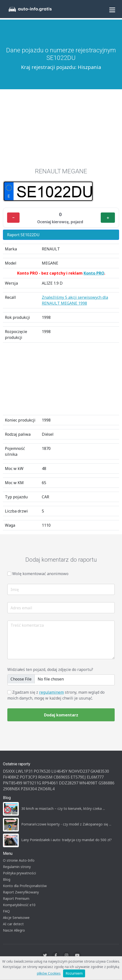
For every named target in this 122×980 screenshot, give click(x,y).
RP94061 (50, 783)
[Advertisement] (61, 126)
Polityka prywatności (19, 873)
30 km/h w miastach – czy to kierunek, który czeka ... (63, 808)
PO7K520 (42, 771)
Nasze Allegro (14, 930)
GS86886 (106, 783)
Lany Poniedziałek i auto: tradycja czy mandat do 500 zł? (67, 840)
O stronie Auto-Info (19, 860)
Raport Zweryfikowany (21, 892)
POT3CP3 (28, 777)
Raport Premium (16, 898)
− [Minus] (13, 218)
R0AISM (45, 777)
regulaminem (51, 692)
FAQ (6, 911)
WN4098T (88, 783)
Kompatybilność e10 (19, 905)
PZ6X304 (29, 789)
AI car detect (13, 924)
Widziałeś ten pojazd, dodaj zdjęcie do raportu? (50, 669)
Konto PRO (94, 273)
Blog (7, 879)
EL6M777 (95, 777)
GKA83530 (100, 771)
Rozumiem (74, 973)
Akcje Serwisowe (16, 918)
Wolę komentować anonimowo (40, 574)
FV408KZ (11, 777)
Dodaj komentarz (61, 715)
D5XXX (9, 771)
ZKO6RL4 (46, 789)
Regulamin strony (17, 867)
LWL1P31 (24, 771)
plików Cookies (49, 973)
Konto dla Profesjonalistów (25, 886)
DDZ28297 (69, 783)
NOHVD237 (79, 771)
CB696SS (62, 777)
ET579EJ (78, 777)
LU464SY (59, 771)
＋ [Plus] (108, 218)
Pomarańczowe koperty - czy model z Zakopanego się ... (66, 824)
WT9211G (32, 783)
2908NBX (11, 789)
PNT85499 (13, 783)
